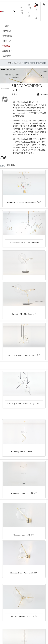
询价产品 (37, 13)
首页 (7, 26)
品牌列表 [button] (6, 46)
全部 (8, 165)
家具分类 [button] (6, 51)
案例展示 (7, 56)
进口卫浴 (7, 41)
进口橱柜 (7, 31)
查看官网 (5, 99)
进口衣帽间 (7, 36)
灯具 (13, 165)
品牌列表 (18, 63)
